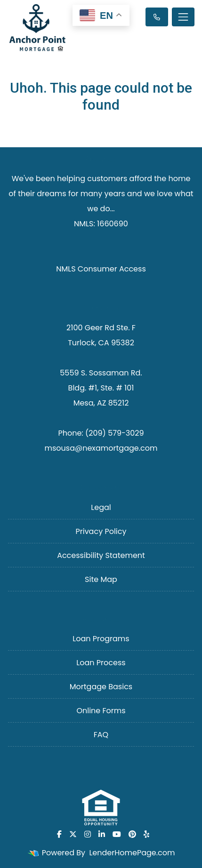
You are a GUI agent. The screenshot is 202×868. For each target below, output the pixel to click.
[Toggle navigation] (183, 17)
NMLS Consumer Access (101, 269)
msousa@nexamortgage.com (101, 448)
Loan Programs (101, 639)
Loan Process (101, 663)
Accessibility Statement (101, 555)
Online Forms (101, 711)
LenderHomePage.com (132, 853)
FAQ (101, 735)
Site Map (101, 579)
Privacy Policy (101, 531)
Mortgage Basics (101, 687)
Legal (101, 507)
